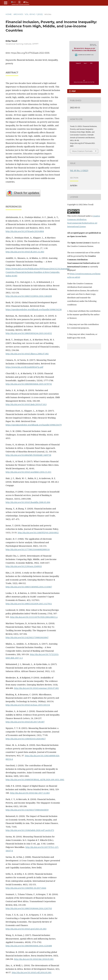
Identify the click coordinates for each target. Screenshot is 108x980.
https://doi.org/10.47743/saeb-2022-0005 (30, 53)
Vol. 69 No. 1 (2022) (34, 14)
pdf (73, 91)
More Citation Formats (82, 151)
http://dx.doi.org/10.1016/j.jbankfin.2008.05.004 (28, 502)
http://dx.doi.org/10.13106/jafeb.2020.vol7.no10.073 (30, 830)
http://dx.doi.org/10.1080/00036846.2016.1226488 (29, 946)
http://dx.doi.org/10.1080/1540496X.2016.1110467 (29, 587)
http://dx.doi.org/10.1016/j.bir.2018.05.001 (34, 959)
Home (9, 14)
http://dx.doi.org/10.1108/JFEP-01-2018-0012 (38, 533)
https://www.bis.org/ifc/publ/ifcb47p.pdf (24, 367)
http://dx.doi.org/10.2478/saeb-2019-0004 (25, 231)
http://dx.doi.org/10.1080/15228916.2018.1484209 (29, 296)
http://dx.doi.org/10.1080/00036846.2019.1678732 (29, 384)
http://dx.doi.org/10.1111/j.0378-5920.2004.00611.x (34, 617)
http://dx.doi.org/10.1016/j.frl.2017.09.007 (25, 722)
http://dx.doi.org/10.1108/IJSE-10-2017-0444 (26, 888)
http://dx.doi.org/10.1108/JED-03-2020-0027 (26, 739)
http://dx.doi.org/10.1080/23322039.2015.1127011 (29, 604)
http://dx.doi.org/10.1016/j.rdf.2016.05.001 (32, 972)
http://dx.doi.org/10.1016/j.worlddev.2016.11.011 (28, 472)
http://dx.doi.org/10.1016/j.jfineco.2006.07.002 (27, 354)
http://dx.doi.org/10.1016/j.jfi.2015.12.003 (25, 252)
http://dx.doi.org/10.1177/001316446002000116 (28, 549)
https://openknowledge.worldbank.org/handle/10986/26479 (34, 425)
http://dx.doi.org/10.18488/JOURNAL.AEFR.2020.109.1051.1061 (35, 780)
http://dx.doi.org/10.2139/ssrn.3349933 (24, 566)
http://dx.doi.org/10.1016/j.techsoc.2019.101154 (28, 705)
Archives (18, 14)
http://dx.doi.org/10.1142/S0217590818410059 (27, 810)
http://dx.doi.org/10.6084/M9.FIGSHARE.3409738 (28, 455)
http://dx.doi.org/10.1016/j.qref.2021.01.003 (26, 929)
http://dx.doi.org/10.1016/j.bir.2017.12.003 (30, 793)
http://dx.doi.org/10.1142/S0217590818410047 (27, 637)
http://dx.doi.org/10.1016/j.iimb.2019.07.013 (26, 404)
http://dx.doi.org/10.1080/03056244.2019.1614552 (29, 333)
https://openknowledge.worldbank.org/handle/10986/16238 (34, 309)
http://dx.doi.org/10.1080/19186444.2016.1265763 (29, 908)
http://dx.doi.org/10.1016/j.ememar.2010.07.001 (36, 688)
